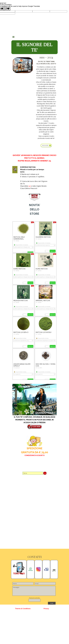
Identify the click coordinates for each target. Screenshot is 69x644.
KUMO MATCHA (42, 269)
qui (30, 186)
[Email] (45, 584)
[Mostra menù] (13, 37)
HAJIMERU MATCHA (43, 237)
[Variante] (23, 247)
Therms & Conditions (23, 609)
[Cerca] (33, 473)
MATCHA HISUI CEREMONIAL (19, 238)
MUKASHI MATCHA (21, 301)
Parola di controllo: (35, 598)
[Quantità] (47, 251)
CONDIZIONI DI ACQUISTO (35, 455)
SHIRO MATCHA (19, 269)
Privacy (46, 609)
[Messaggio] (34, 591)
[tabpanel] (46, 103)
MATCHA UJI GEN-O (21, 332)
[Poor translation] (7, 9)
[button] (31, 569)
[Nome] (23, 584)
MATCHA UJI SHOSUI (43, 332)
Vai (45, 473)
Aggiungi (53, 251)
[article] (23, 237)
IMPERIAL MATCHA (43, 301)
